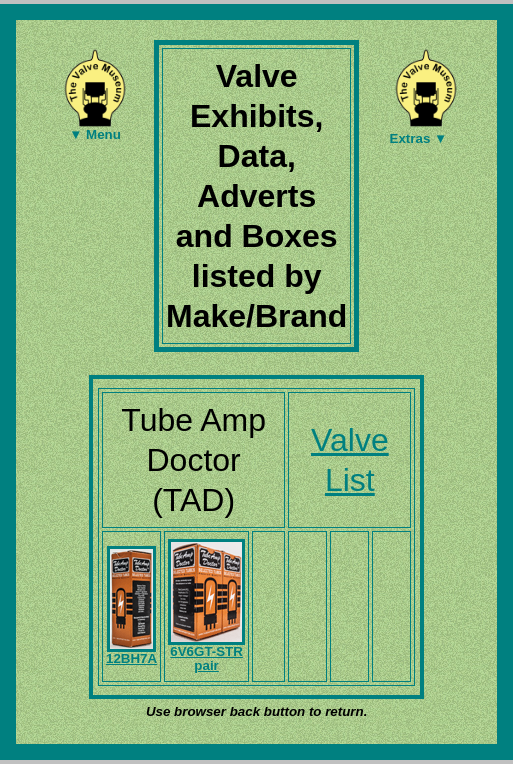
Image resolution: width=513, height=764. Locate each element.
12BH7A (131, 653)
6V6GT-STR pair (206, 653)
